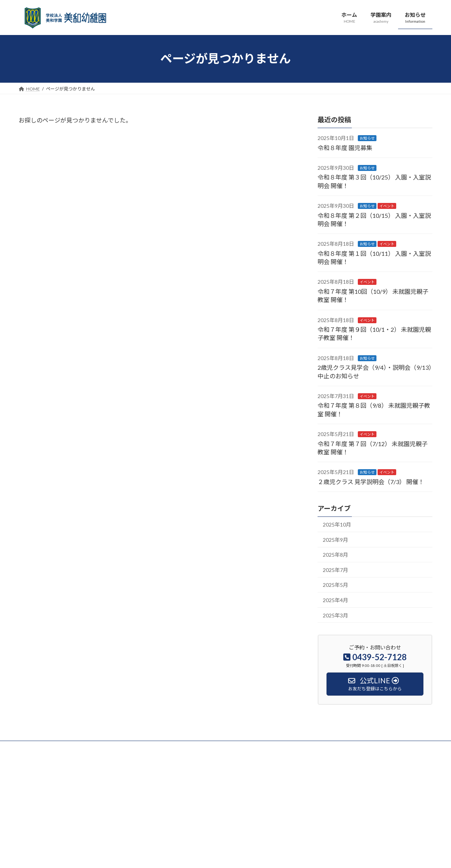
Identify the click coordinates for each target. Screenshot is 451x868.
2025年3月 (335, 615)
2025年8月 (335, 555)
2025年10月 (337, 524)
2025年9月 (335, 539)
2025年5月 (335, 585)
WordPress (185, 855)
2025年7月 (335, 570)
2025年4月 (335, 600)
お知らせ (367, 138)
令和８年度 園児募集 (345, 147)
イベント (387, 206)
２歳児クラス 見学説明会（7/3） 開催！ (371, 481)
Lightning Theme (224, 855)
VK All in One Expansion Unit (274, 855)
